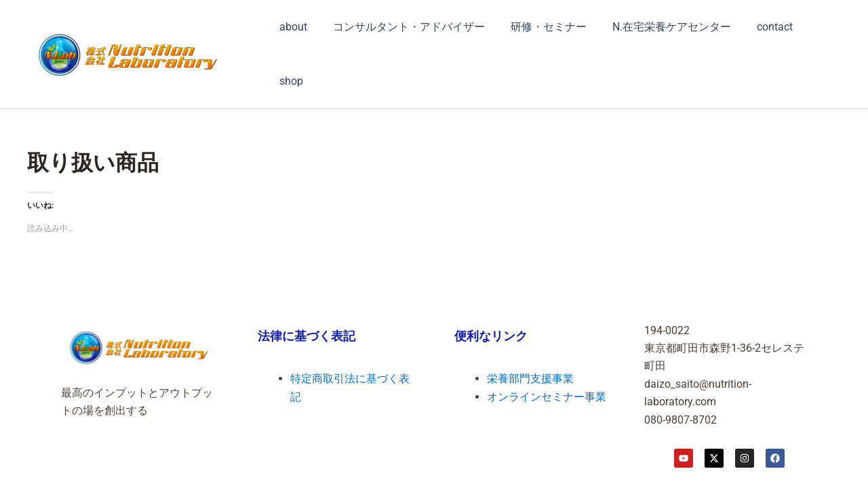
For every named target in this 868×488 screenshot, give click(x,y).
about (291, 27)
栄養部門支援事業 (530, 379)
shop (289, 81)
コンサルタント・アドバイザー (403, 27)
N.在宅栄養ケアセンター (657, 27)
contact (756, 27)
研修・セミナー (538, 27)
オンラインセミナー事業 (547, 397)
